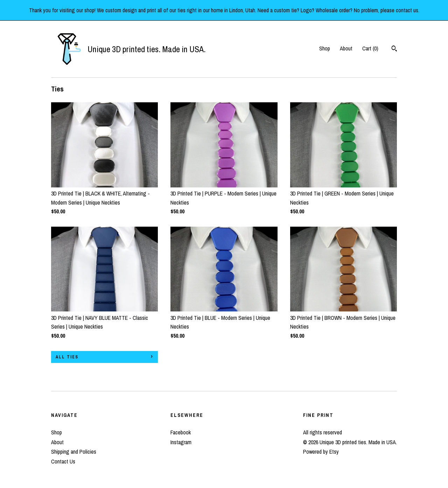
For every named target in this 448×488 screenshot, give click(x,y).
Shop (325, 48)
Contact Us (63, 461)
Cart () (370, 48)
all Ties (67, 357)
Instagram (181, 442)
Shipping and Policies (74, 452)
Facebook (181, 432)
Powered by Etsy (321, 452)
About (346, 48)
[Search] (394, 49)
